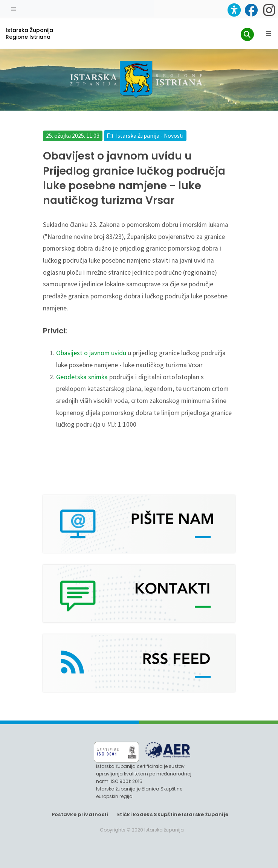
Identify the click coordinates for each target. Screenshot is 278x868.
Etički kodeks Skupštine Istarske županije (173, 814)
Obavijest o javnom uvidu (91, 353)
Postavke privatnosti (80, 814)
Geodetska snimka (82, 377)
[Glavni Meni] (269, 33)
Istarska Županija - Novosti (150, 136)
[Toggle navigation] (14, 8)
